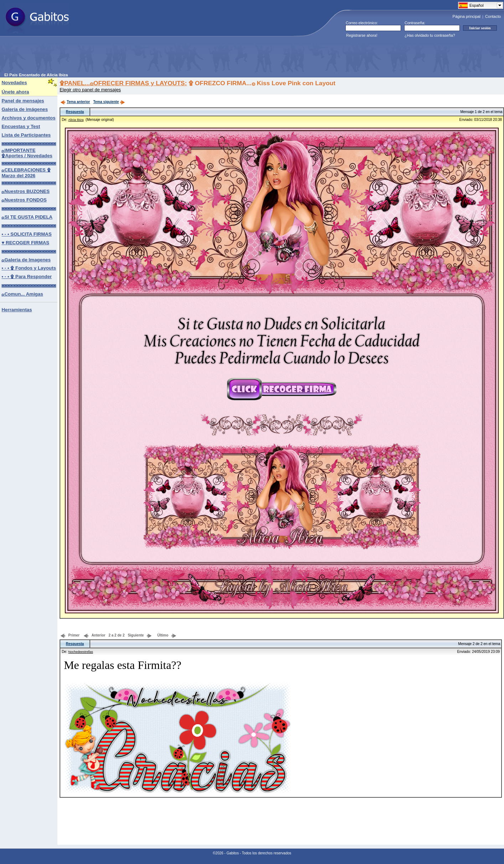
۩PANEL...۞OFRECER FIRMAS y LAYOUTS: (123, 83)
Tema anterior (75, 102)
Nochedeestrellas (81, 652)
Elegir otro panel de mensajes (90, 90)
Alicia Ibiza (76, 120)
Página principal (467, 16)
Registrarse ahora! (362, 35)
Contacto (493, 16)
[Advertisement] (134, 57)
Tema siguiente (109, 102)
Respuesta (75, 112)
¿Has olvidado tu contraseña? (430, 35)
